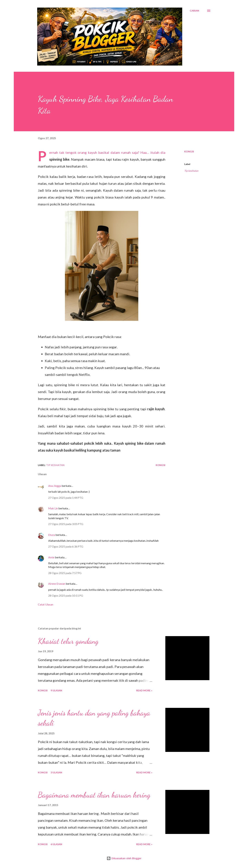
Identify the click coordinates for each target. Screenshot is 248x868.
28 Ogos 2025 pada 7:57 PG (65, 573)
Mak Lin (53, 508)
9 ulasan (56, 690)
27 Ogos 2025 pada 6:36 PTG (66, 546)
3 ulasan (56, 772)
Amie (51, 557)
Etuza (52, 535)
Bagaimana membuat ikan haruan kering (94, 795)
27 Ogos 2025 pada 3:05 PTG (66, 524)
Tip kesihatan (191, 171)
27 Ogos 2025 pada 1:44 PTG (66, 498)
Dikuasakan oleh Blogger (124, 858)
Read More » (144, 690)
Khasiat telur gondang (68, 641)
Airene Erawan (57, 584)
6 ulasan (56, 844)
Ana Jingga (55, 486)
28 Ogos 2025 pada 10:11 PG (66, 595)
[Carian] (194, 11)
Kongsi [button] (189, 151)
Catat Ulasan (46, 604)
